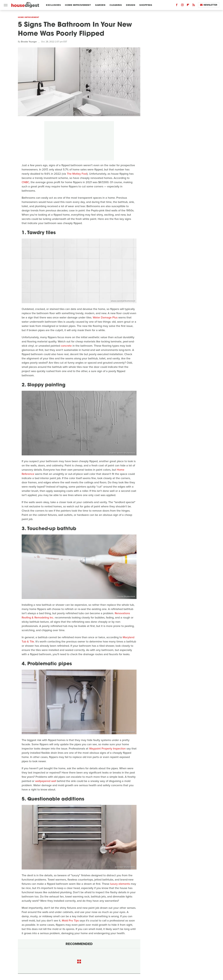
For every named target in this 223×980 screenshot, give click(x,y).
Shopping (146, 5)
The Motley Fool (77, 174)
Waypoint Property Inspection (107, 749)
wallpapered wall (46, 781)
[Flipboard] (188, 6)
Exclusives (53, 5)
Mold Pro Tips (70, 921)
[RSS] (194, 6)
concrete (66, 346)
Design (131, 5)
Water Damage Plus (105, 317)
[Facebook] (177, 6)
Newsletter (209, 5)
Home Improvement (78, 5)
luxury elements (120, 884)
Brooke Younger (29, 42)
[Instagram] (182, 6)
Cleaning (116, 5)
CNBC (25, 182)
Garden (100, 5)
